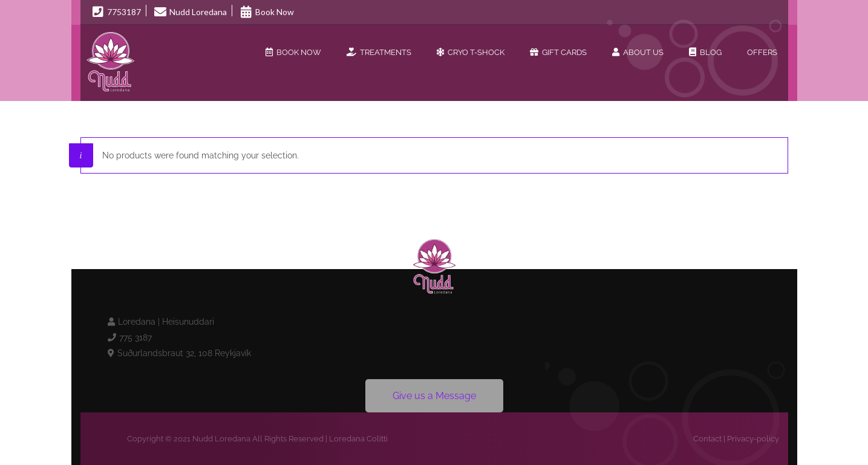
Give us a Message (434, 396)
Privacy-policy (753, 439)
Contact (707, 439)
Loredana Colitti (358, 439)
